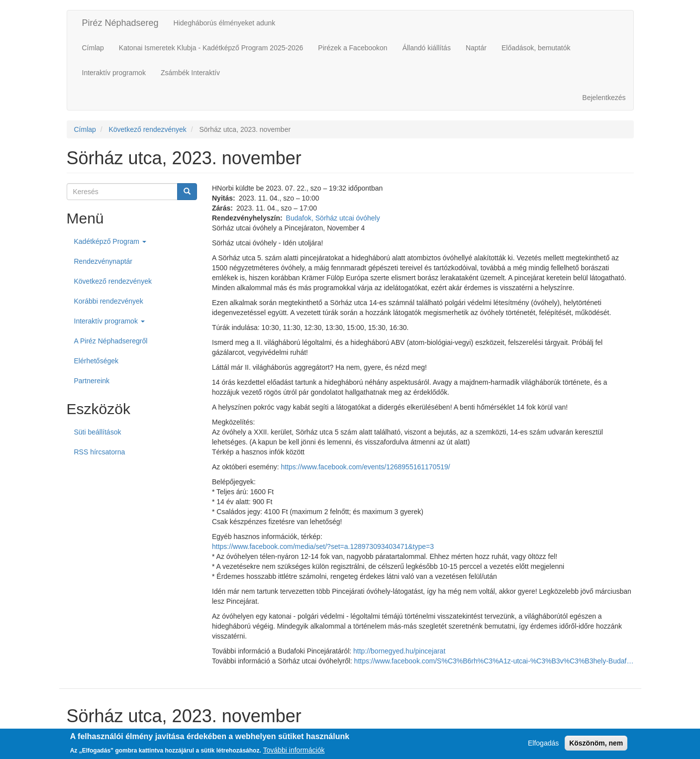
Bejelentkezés (604, 98)
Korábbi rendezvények (109, 301)
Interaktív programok (114, 73)
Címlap (93, 48)
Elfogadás (543, 745)
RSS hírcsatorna (100, 452)
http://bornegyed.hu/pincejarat (399, 651)
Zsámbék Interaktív (190, 73)
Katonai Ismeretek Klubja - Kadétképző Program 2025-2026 (211, 48)
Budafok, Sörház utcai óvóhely (333, 218)
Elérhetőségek (97, 361)
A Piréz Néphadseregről (111, 341)
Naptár (476, 48)
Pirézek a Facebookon (352, 48)
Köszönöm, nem (596, 745)
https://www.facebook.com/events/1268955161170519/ (366, 467)
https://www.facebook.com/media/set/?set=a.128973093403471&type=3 (323, 546)
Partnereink (92, 381)
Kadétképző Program (110, 241)
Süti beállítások (98, 432)
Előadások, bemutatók (536, 48)
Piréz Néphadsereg (120, 23)
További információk (294, 752)
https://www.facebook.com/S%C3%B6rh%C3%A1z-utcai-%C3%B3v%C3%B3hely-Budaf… (494, 661)
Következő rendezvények (147, 129)
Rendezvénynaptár (103, 261)
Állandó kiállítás (427, 48)
